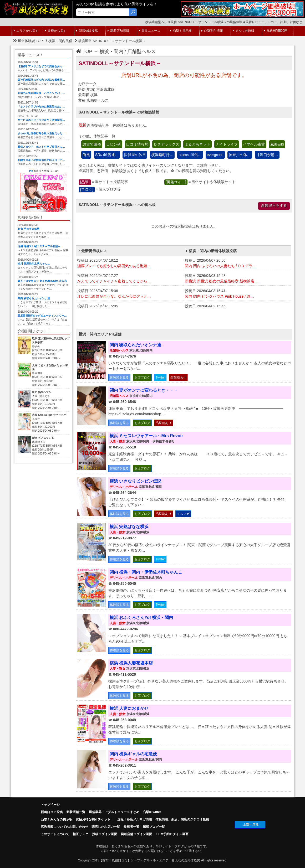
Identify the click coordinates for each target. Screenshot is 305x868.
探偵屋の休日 (135, 155)
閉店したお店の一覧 (106, 827)
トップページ (50, 805)
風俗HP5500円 (276, 31)
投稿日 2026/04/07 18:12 (130, 263)
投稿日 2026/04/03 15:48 (237, 279)
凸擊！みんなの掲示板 (57, 819)
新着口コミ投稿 (52, 812)
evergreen (215, 155)
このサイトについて (55, 834)
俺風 (86, 155)
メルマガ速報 (243, 31)
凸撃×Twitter (152, 812)
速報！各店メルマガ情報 (135, 819)
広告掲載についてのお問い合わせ (64, 827)
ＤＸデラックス (166, 144)
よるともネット (197, 144)
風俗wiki (277, 144)
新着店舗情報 (118, 31)
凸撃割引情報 (212, 31)
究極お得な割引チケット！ (95, 819)
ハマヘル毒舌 (254, 144)
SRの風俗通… (107, 155)
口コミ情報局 (137, 144)
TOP (84, 51)
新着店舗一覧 (76, 812)
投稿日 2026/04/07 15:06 (130, 294)
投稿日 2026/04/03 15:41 (237, 294)
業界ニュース (150, 31)
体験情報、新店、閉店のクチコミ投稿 (182, 819)
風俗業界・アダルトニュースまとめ (114, 812)
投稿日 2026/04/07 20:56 (237, 263)
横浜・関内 (111, 51)
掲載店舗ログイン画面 (136, 834)
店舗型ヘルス (141, 51)
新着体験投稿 (87, 31)
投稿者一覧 (131, 827)
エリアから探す (26, 31)
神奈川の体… (240, 155)
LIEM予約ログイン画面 (172, 834)
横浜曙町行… (162, 155)
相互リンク (80, 834)
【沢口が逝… (267, 155)
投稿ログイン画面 (105, 834)
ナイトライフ (227, 144)
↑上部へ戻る (250, 825)
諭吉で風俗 (92, 144)
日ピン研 (114, 144)
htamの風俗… (190, 155)
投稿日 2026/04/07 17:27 (130, 279)
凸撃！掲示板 (181, 31)
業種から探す (56, 31)
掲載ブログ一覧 (154, 827)
